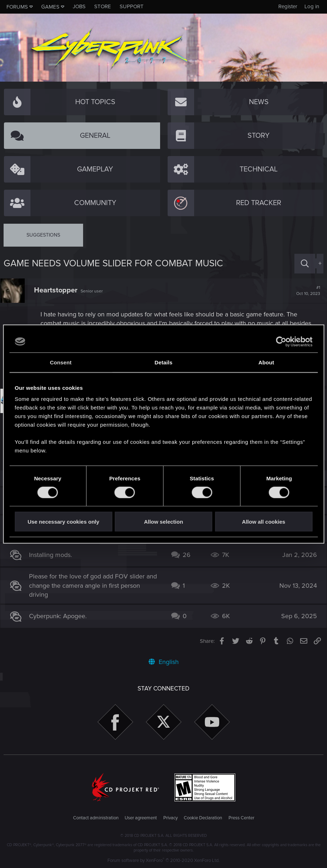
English (164, 662)
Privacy (170, 818)
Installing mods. (54, 555)
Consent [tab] (61, 362)
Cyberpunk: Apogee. (61, 616)
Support (132, 6)
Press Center (241, 818)
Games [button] (50, 7)
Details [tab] (164, 362)
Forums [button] (17, 7)
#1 (305, 291)
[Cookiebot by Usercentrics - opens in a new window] (281, 341)
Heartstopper (59, 290)
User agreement (141, 818)
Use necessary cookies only (63, 522)
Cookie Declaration (203, 818)
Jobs (79, 6)
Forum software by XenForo (163, 860)
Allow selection (163, 522)
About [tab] (266, 362)
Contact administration (96, 818)
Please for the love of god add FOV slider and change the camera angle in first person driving (94, 585)
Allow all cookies (264, 522)
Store (103, 6)
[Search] (305, 264)
